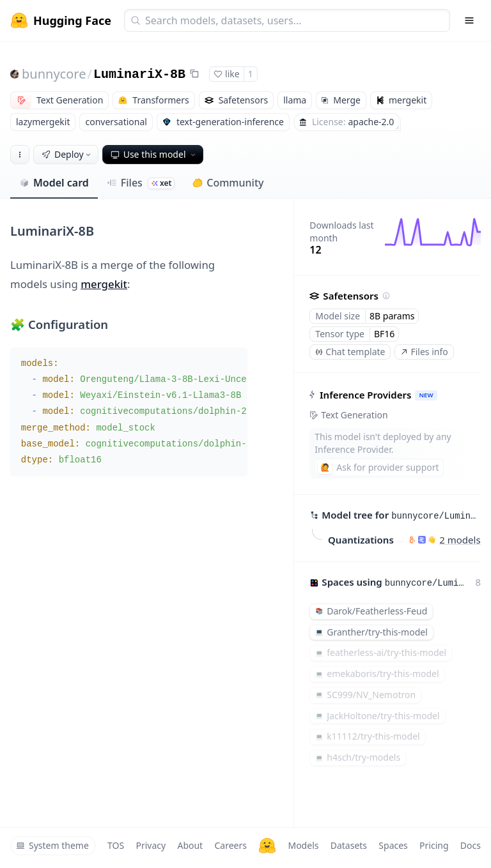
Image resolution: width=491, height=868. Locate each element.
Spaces (393, 845)
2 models (460, 540)
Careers (230, 845)
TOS (116, 845)
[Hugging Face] (267, 846)
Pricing (434, 845)
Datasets (349, 845)
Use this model (154, 154)
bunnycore (54, 74)
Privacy (151, 845)
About (190, 845)
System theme (52, 845)
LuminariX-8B (139, 74)
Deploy (67, 154)
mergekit (104, 284)
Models (303, 845)
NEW (426, 395)
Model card (54, 183)
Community (228, 183)
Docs (471, 845)
